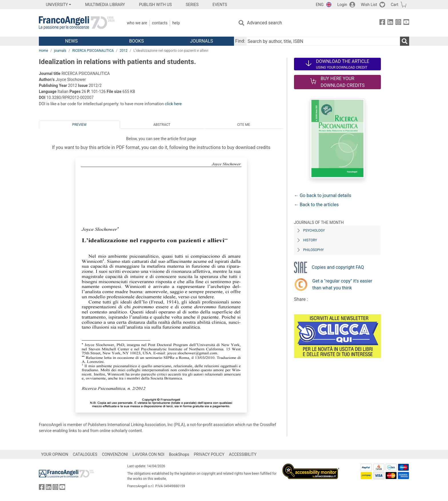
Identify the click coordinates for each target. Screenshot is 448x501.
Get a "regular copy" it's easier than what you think (342, 284)
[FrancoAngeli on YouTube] (406, 23)
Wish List (369, 5)
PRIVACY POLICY (209, 454)
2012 (124, 51)
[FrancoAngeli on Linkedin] (390, 23)
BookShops (179, 454)
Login (342, 5)
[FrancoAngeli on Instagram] (398, 23)
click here (173, 104)
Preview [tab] (79, 125)
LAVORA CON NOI (149, 454)
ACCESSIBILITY (243, 454)
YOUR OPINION (55, 454)
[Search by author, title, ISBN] (323, 41)
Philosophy (313, 250)
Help (176, 23)
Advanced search (264, 23)
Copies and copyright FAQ (338, 267)
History (310, 240)
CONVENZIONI (115, 454)
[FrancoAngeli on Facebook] (382, 23)
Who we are (137, 23)
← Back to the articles (316, 205)
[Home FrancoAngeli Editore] (77, 23)
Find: (240, 41)
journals (60, 51)
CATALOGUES (85, 454)
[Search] (405, 41)
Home (43, 51)
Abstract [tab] (162, 125)
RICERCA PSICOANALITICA (93, 51)
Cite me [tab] (244, 125)
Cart (395, 5)
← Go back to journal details (323, 195)
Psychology (314, 230)
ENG (320, 5)
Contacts (160, 23)
